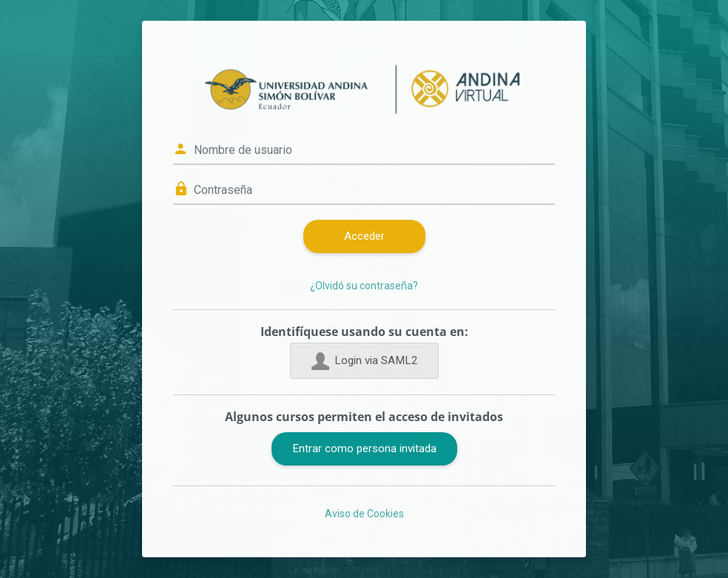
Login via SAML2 (364, 361)
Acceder (364, 236)
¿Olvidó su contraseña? (364, 286)
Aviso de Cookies (364, 514)
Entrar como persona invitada (364, 448)
